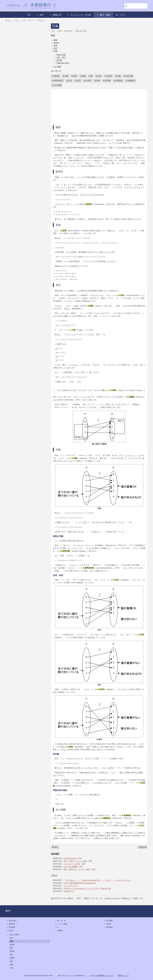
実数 (11, 955)
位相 (11, 968)
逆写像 (59, 60)
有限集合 (118, 81)
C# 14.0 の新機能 (71, 867)
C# (29, 15)
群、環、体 (60, 921)
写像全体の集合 (63, 63)
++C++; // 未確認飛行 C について (101, 976)
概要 (56, 40)
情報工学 (56, 15)
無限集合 (131, 81)
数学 (8, 911)
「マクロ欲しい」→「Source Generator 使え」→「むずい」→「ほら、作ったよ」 (98, 880)
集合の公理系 (14, 935)
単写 (78, 81)
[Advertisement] (99, 107)
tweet (8, 21)
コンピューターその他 (79, 15)
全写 (69, 81)
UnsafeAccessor (70, 858)
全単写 (88, 81)
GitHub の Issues (112, 898)
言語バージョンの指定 (78, 861)
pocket (41, 21)
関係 (83, 76)
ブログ (121, 15)
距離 (11, 965)
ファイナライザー (71, 886)
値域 (99, 76)
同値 (97, 81)
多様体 (108, 924)
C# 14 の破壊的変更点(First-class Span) (80, 883)
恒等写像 (128, 76)
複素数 (12, 958)
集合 (55, 847)
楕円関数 (108, 921)
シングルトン (74, 365)
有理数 (12, 951)
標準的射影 (58, 81)
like (24, 21)
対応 (56, 48)
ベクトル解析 (61, 924)
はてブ (32, 21)
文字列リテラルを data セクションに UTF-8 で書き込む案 (87, 889)
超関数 (59, 931)
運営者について (123, 976)
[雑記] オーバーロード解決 (80, 869)
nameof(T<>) (69, 891)
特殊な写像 (61, 55)
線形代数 (11, 924)
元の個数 (57, 67)
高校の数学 (12, 921)
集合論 (10, 931)
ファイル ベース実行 (72, 864)
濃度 (11, 961)
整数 (11, 948)
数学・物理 (103, 15)
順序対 (56, 43)
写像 (55, 26)
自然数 (142, 847)
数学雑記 (108, 927)
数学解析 (11, 927)
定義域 (108, 76)
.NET (40, 15)
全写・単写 (61, 57)
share (17, 21)
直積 (56, 46)
